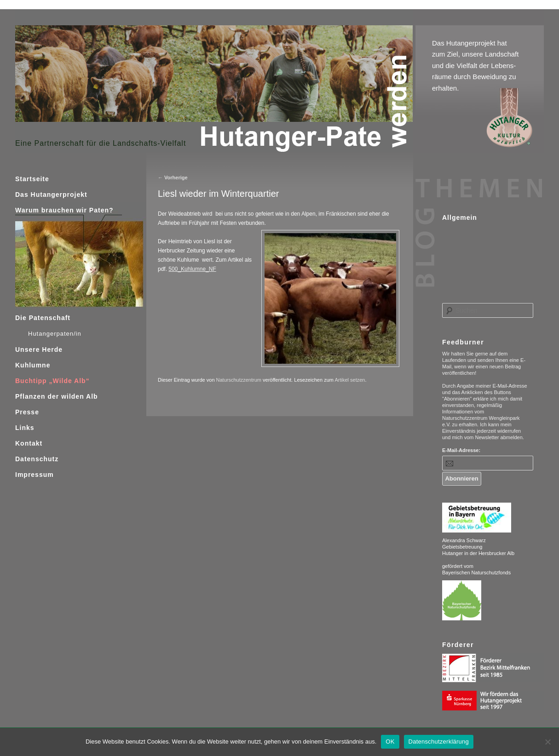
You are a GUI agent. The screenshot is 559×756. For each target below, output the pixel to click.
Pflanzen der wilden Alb (57, 396)
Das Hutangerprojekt (51, 195)
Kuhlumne (33, 365)
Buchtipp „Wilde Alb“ (52, 381)
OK (390, 742)
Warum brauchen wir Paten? (64, 210)
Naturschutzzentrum (239, 380)
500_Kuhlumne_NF (192, 269)
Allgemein (460, 218)
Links (25, 428)
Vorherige (173, 178)
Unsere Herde (39, 349)
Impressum (35, 475)
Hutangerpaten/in (55, 334)
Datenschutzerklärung (439, 742)
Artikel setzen (350, 380)
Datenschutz (37, 459)
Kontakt (29, 443)
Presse (27, 412)
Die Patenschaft (43, 318)
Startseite (32, 179)
